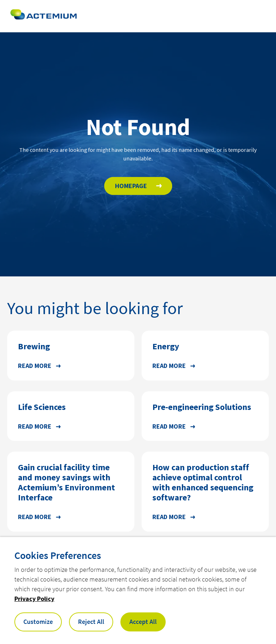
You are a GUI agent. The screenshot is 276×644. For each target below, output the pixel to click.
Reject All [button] (91, 622)
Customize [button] (38, 622)
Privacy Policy (34, 599)
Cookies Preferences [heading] (58, 555)
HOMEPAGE (131, 186)
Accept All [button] (143, 622)
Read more (35, 366)
